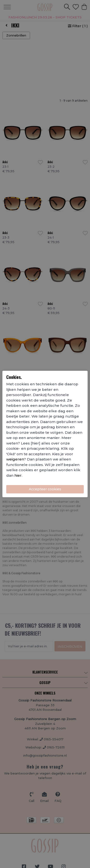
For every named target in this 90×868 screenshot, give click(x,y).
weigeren (15, 459)
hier (18, 475)
